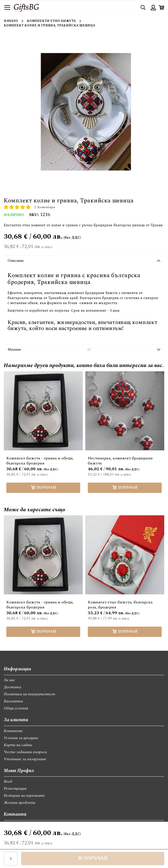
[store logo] (26, 7)
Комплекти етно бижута (51, 21)
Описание (16, 261)
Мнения (49, 350)
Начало (11, 21)
